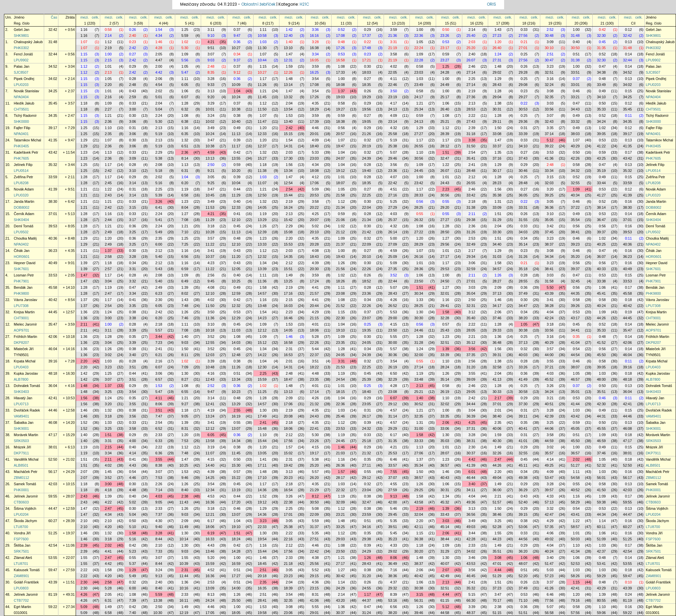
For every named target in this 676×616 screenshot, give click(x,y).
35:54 (575, 220)
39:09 (471, 379)
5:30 (185, 48)
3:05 (211, 177)
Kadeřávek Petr (26, 152)
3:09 (550, 42)
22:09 (367, 244)
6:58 (185, 195)
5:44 (315, 349)
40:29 (575, 146)
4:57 (394, 410)
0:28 (133, 79)
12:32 (262, 257)
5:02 (315, 226)
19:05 (367, 121)
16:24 (288, 207)
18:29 (314, 109)
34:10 (601, 97)
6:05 (185, 85)
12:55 (210, 343)
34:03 (523, 232)
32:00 (419, 355)
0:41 (237, 214)
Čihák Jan (22, 251)
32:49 (471, 244)
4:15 (394, 324)
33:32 (575, 121)
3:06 (133, 121)
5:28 (315, 337)
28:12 (445, 146)
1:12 (108, 42)
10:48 (210, 367)
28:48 (471, 171)
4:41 (315, 287)
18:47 (288, 379)
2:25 (472, 79)
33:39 (523, 134)
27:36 (471, 97)
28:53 (471, 109)
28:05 (471, 330)
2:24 (159, 116)
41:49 (523, 379)
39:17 (53, 128)
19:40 (367, 171)
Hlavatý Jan (23, 398)
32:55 (575, 183)
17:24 (314, 281)
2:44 (108, 220)
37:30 (523, 404)
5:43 (159, 269)
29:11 (497, 121)
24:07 (340, 158)
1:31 (498, 201)
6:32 (185, 109)
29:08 (523, 85)
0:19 (628, 312)
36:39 (471, 416)
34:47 (523, 306)
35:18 (523, 269)
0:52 (341, 30)
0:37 (237, 30)
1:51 (446, 152)
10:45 (210, 195)
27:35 (393, 269)
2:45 (108, 183)
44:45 (53, 312)
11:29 (236, 195)
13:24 (210, 416)
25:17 (445, 97)
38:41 (575, 232)
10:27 (236, 48)
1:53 (289, 116)
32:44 (53, 54)
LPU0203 (21, 85)
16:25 (314, 72)
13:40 (288, 121)
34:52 (53, 66)
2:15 (108, 60)
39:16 (53, 361)
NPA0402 (21, 244)
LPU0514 (21, 171)
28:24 (445, 367)
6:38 (185, 121)
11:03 (236, 330)
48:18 (53, 373)
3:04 (108, 281)
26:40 (497, 48)
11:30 (262, 48)
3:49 (211, 128)
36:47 (601, 220)
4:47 (159, 60)
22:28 (419, 60)
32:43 (549, 121)
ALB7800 (21, 379)
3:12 (472, 312)
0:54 (576, 349)
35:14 (523, 244)
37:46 (497, 318)
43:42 (53, 152)
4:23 (211, 263)
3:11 (211, 30)
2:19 (108, 48)
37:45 (549, 232)
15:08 (288, 232)
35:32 (53, 165)
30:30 (419, 318)
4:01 (315, 324)
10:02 (210, 121)
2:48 (211, 66)
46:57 (575, 379)
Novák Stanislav (27, 91)
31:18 (471, 134)
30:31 (497, 109)
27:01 (523, 48)
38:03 (575, 134)
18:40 (314, 146)
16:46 (288, 318)
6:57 (159, 379)
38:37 (549, 244)
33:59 (53, 177)
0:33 (524, 30)
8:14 (185, 158)
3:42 (550, 226)
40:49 (53, 263)
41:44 (575, 404)
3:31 (394, 42)
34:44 (471, 404)
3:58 (394, 54)
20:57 (340, 134)
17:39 (314, 121)
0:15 (628, 91)
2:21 (472, 337)
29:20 (445, 207)
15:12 (262, 343)
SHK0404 (22, 220)
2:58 (108, 257)
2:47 (108, 293)
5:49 (159, 232)
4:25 (315, 214)
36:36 (549, 207)
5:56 (185, 60)
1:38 (498, 103)
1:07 (84, 42)
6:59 (185, 269)
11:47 (262, 121)
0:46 (576, 91)
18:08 (340, 85)
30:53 (523, 109)
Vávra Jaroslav (26, 300)
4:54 (159, 85)
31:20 (471, 367)
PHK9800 (22, 293)
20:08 (288, 416)
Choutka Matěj (25, 238)
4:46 (315, 128)
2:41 (472, 165)
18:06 (314, 330)
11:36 (262, 281)
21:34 (340, 207)
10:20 (236, 171)
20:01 (314, 134)
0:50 (446, 30)
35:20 (575, 257)
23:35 (340, 343)
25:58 (393, 134)
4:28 (159, 48)
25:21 (445, 121)
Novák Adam (24, 189)
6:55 (185, 392)
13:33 (262, 244)
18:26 (340, 281)
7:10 (185, 232)
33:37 (497, 146)
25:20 (471, 48)
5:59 (185, 36)
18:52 (367, 281)
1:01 (108, 66)
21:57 (314, 293)
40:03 (523, 355)
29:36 (523, 121)
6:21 (159, 355)
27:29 (393, 207)
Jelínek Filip (23, 165)
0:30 (368, 66)
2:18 (472, 201)
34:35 (53, 116)
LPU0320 (21, 195)
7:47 (159, 416)
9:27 (185, 404)
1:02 (185, 42)
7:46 (185, 318)
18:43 (314, 257)
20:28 (314, 244)
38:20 (523, 318)
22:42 (393, 183)
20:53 (314, 195)
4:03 (394, 214)
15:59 (262, 379)
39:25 (549, 195)
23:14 (393, 121)
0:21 (524, 42)
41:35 (53, 140)
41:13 (497, 379)
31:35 (601, 48)
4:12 (315, 177)
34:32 (575, 171)
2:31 (289, 349)
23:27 (445, 60)
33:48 (419, 379)
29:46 (393, 158)
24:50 (445, 281)
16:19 (236, 416)
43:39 (549, 293)
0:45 (602, 42)
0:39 (237, 140)
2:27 (108, 109)
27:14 (471, 72)
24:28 (445, 72)
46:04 (53, 349)
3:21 (550, 398)
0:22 (368, 42)
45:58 (53, 287)
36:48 (497, 343)
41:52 (601, 343)
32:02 (445, 404)
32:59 (471, 269)
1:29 (498, 79)
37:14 (549, 134)
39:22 (549, 146)
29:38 (471, 220)
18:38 (340, 121)
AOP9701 (22, 330)
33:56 (549, 109)
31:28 (419, 343)
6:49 (185, 281)
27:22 (419, 232)
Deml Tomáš (24, 226)
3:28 (315, 42)
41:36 (549, 158)
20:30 (314, 269)
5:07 (394, 152)
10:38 (236, 109)
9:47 (237, 36)
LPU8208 (21, 183)
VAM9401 (22, 416)
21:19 (393, 48)
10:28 (210, 232)
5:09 (315, 189)
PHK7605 (22, 158)
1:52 (84, 423)
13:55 (236, 158)
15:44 (288, 195)
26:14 (393, 232)
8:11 (185, 355)
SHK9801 (22, 36)
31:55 (523, 220)
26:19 (393, 367)
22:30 (340, 318)
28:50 (445, 232)
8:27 (185, 379)
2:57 (108, 269)
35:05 (549, 220)
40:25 (601, 244)
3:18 (211, 226)
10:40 (236, 121)
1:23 (84, 152)
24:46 (419, 330)
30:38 (523, 330)
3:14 (133, 183)
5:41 (159, 220)
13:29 (262, 220)
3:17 (133, 220)
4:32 (394, 128)
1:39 (84, 263)
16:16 (314, 36)
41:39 (53, 189)
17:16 (288, 293)
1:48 (498, 66)
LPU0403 (21, 367)
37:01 (53, 214)
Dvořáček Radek (27, 410)
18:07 (340, 183)
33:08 (497, 134)
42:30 (601, 404)
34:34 (549, 257)
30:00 (393, 343)
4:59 (211, 152)
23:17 (445, 48)
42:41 (53, 398)
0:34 (237, 54)
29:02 (497, 72)
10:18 (210, 330)
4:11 (394, 79)
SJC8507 (21, 72)
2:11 (472, 214)
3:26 (159, 201)
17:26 (340, 48)
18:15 (340, 392)
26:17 (367, 416)
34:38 (601, 72)
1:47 (289, 54)
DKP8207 (22, 343)
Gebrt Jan (22, 30)
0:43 (133, 91)
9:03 (211, 60)
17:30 (288, 158)
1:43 (498, 30)
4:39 (315, 263)
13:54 (288, 109)
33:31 (523, 207)
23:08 (340, 293)
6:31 (185, 171)
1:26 (263, 226)
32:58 (497, 367)
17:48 (367, 48)
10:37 (210, 257)
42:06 (53, 337)
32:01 (445, 293)
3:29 (211, 103)
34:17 (497, 306)
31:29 (497, 220)
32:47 (445, 158)
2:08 (159, 165)
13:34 (288, 171)
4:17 (394, 103)
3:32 (133, 281)
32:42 (53, 30)
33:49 (601, 85)
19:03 (340, 97)
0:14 (628, 54)
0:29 (368, 30)
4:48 (315, 373)
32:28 (445, 318)
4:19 (211, 410)
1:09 (185, 54)
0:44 (237, 189)
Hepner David (25, 263)
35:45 (53, 103)
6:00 (159, 244)
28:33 (419, 195)
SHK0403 (22, 392)
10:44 (262, 60)
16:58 (340, 60)
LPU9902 (21, 60)
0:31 (133, 128)
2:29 (159, 152)
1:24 (498, 54)
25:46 (340, 416)
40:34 (575, 195)
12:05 (236, 269)
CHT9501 (22, 109)
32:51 (549, 72)
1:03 (263, 42)
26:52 (393, 306)
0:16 (628, 201)
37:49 (523, 293)
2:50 (211, 165)
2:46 (472, 66)
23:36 (393, 171)
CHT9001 (22, 318)
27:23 (497, 36)
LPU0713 (21, 404)
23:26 (445, 36)
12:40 (288, 36)
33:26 (523, 367)
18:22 (314, 367)
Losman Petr (24, 275)
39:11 (523, 416)
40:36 (53, 238)
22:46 (393, 85)
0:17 (628, 152)
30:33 (497, 392)
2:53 (472, 238)
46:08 (53, 423)
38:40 (497, 416)
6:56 (185, 257)
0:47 (602, 66)
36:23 (53, 251)
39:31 (497, 355)
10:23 (236, 392)
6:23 (159, 293)
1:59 (289, 66)
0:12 (628, 30)
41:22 (601, 146)
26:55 (419, 146)
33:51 (575, 72)
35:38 (497, 195)
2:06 (159, 79)
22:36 (419, 36)
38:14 (601, 207)
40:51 (549, 404)
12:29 (236, 318)
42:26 (575, 158)
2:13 (108, 72)
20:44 (314, 306)
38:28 (549, 306)
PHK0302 (22, 48)
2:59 (133, 97)
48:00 (601, 379)
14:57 (262, 293)
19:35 (367, 330)
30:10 (549, 48)
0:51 (576, 54)
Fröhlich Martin (26, 337)
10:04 (236, 183)
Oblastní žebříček (258, 4)
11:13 (236, 134)
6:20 (185, 183)
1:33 (420, 300)
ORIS (491, 4)
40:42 (53, 300)
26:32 (419, 220)
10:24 (236, 97)
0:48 (341, 42)
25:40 (471, 36)
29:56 (445, 244)
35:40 (471, 318)
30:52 (419, 404)
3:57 (211, 238)
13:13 (210, 158)
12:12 (262, 330)
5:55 (394, 337)
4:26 (394, 300)
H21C (304, 4)
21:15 (314, 318)
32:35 (549, 97)
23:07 (367, 318)
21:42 (367, 232)
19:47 (340, 146)
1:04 (237, 91)
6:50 (394, 373)
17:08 (340, 36)
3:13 (211, 91)
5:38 (159, 158)
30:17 (497, 171)
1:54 (159, 30)
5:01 (159, 97)
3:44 (159, 337)
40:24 (601, 306)
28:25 (419, 207)
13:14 (288, 85)
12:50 (262, 195)
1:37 (341, 91)
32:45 (575, 281)
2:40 (133, 36)
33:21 (575, 97)
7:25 (185, 244)
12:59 (236, 293)
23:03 (419, 72)
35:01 (575, 392)
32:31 (471, 306)
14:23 (262, 318)
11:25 (262, 392)
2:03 (472, 42)
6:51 (185, 146)
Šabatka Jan (24, 423)
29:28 (523, 72)
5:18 (159, 171)
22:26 (367, 269)
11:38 (262, 171)
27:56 (523, 36)
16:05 (314, 60)
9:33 (211, 85)
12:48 (236, 355)
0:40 (576, 42)
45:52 (549, 379)
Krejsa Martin (24, 312)
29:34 (471, 257)
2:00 (159, 66)
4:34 (159, 36)
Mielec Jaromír (26, 324)
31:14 (393, 416)
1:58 (498, 263)
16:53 (288, 355)
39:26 (575, 306)
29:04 (497, 97)
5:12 (550, 140)
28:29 (419, 244)
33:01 (575, 85)
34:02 (53, 79)
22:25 (367, 195)
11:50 (262, 109)
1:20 (498, 42)
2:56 (211, 275)
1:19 (185, 189)
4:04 (550, 312)
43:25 (601, 158)
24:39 (367, 158)
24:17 (419, 97)
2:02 (159, 91)
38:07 (575, 367)
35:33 (601, 109)
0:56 (341, 128)
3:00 (133, 109)
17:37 (367, 36)
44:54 (575, 355)
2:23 (446, 189)
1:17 (263, 79)
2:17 (472, 251)
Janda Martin (24, 201)
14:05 (262, 207)
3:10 (133, 171)
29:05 (471, 392)
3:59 (394, 30)
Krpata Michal (25, 361)
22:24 (419, 48)
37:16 (497, 158)
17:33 (340, 72)
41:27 (601, 195)
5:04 (159, 109)
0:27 (133, 54)
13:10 (288, 48)
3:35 (550, 128)
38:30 (53, 201)
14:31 (288, 146)
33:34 (549, 171)
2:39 (472, 128)
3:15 (550, 177)
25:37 (393, 220)
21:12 (340, 232)
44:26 (601, 318)
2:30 (159, 300)
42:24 (549, 318)
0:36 (237, 42)
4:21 (211, 42)
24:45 (419, 171)
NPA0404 (21, 97)
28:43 (497, 85)
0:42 (602, 30)
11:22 (210, 244)
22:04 (367, 207)
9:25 (211, 183)
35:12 (471, 343)
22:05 (393, 72)
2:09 (498, 287)
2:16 (108, 97)
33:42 (471, 195)
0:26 (133, 30)
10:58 (262, 36)
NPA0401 (21, 134)
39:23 (575, 244)
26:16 (419, 257)
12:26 (288, 72)
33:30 (497, 232)
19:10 (340, 330)
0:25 (524, 54)
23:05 (367, 404)
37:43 (523, 158)
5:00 (394, 238)
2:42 (133, 48)
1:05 (420, 42)
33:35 (445, 416)
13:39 (262, 269)
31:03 (497, 257)
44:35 (575, 293)
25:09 (393, 257)
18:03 (367, 72)
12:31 (288, 60)
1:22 (446, 165)
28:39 (445, 134)
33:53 (53, 275)
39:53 (53, 226)
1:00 (420, 30)
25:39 (367, 379)
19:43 (340, 257)
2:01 (289, 361)
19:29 (367, 97)
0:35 (133, 337)
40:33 (601, 269)
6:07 (185, 97)
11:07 (262, 183)
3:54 (315, 79)
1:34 (263, 263)
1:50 (498, 128)
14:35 (288, 257)
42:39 (549, 416)
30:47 (549, 60)
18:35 (367, 85)
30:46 (523, 171)
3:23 (550, 66)
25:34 (419, 109)
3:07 (211, 54)
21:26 (367, 134)
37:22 (575, 207)
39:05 (601, 134)
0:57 (446, 324)
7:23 (159, 343)
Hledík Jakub (24, 103)
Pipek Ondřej (24, 79)
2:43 (108, 195)
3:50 (394, 91)
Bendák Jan (23, 287)
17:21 (367, 60)
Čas (54, 17)
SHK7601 (22, 269)
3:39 (133, 330)
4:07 (394, 177)
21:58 (340, 195)
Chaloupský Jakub (28, 42)
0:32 (368, 140)
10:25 (236, 281)
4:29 (315, 312)
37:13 (497, 293)
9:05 (185, 416)
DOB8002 (22, 207)
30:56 (419, 158)
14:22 (262, 355)
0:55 (446, 201)
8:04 (185, 207)
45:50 (601, 355)
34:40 (497, 244)
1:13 (108, 152)
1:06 (185, 91)
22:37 (314, 355)
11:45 (262, 97)
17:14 (314, 392)
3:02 (108, 355)
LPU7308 (21, 306)
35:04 (471, 293)
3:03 (550, 103)
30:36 (393, 355)
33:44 (601, 183)
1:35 (498, 152)
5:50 (550, 287)
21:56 (340, 269)
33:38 (601, 281)
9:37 (237, 60)
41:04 (575, 343)
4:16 (211, 373)
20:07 (314, 220)
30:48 (549, 36)
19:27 (340, 109)
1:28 (498, 91)
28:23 (497, 183)
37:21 (549, 367)
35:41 (471, 158)
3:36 (315, 30)
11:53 (210, 207)
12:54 (288, 183)
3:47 (211, 140)
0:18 (628, 300)
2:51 (550, 54)
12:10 (236, 220)
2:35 (108, 134)
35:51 (601, 392)
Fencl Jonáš (23, 54)
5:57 (159, 330)
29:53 (445, 269)
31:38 (575, 60)
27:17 (445, 257)
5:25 (394, 201)
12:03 (210, 355)
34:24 (601, 121)
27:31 (497, 60)
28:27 (497, 281)
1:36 (84, 312)
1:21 (263, 91)
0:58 (108, 30)
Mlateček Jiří (24, 349)
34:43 (575, 109)
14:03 (236, 343)
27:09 (393, 244)
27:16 (393, 195)
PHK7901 (22, 281)
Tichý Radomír (25, 116)
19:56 (367, 109)
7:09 (185, 367)
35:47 (53, 324)
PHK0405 (22, 146)
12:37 (262, 146)
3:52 (394, 275)
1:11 (263, 30)
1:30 (420, 312)
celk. (96, 17)
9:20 (211, 97)
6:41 (159, 207)
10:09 (236, 85)
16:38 (314, 48)
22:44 (393, 281)
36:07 (601, 257)
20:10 (314, 232)
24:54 (340, 379)
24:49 (445, 85)
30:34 (419, 293)
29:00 (393, 318)
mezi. (84, 17)
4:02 (394, 66)
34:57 (497, 269)
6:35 (185, 134)
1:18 (84, 103)
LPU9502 (21, 232)
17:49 (262, 416)
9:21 (211, 171)
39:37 (601, 232)
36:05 (523, 195)
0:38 (237, 116)
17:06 (314, 183)
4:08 (315, 251)
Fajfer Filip (22, 128)
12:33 (262, 134)
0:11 (628, 116)
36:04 (53, 386)
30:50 (575, 48)
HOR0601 (22, 257)
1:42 (289, 30)
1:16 (84, 30)
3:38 (472, 140)
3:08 (550, 91)
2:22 (472, 116)
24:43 (445, 183)
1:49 (289, 275)
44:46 (53, 410)
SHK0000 (22, 121)
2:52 (550, 30)
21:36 (393, 36)
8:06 (159, 404)
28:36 (419, 269)
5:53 (394, 312)
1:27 (185, 214)
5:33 (315, 152)
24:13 (393, 109)
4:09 (394, 116)
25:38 (393, 146)
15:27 (262, 158)
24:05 (367, 343)
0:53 (446, 42)
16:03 (288, 306)
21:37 (340, 244)
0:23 (133, 42)
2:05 (159, 54)
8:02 (185, 293)
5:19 (159, 134)
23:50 (419, 281)
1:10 (108, 128)
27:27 (419, 134)
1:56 (289, 165)
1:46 (159, 42)
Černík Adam (24, 214)
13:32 (288, 97)
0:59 (446, 54)
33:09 (497, 207)
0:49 (602, 91)
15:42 (288, 220)
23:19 (393, 97)
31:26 (471, 232)
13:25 (288, 281)
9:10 (211, 36)
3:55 (550, 361)
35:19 (601, 171)
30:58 (523, 392)
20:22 (314, 207)
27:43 (471, 121)
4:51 (394, 189)
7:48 (185, 306)
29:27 (523, 97)
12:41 (210, 404)
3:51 (315, 361)
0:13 (628, 42)
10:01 (210, 109)
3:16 (550, 79)
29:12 (393, 404)
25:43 (445, 330)
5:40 (159, 257)
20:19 (367, 146)
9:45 (211, 281)
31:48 (575, 36)
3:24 (211, 116)
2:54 (472, 152)
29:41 (445, 306)
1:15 (84, 54)
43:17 (575, 318)
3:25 (133, 232)
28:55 (523, 281)
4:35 (315, 103)
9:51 (211, 48)
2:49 (108, 232)
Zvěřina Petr (24, 177)
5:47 (185, 72)
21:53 (340, 367)
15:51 (288, 269)
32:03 (549, 183)
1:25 (185, 30)
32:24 (549, 85)
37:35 (471, 355)
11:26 (262, 85)
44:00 (549, 355)
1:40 (289, 42)
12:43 (210, 379)
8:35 (211, 72)
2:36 (108, 121)
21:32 (314, 404)
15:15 (288, 134)
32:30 (601, 36)
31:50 (471, 146)
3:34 (315, 54)
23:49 (419, 85)
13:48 (262, 306)
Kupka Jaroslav (26, 373)
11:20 (236, 257)
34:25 (53, 91)
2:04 (159, 103)
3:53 (550, 152)
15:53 (288, 244)
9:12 (237, 72)
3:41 (211, 251)
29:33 (497, 330)
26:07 (471, 60)
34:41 (575, 330)
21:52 (340, 306)
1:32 (185, 140)
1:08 (341, 66)
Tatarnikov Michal (28, 140)
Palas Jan (22, 66)
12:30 (262, 367)
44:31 (601, 416)
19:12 (340, 171)
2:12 (472, 177)
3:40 (133, 355)
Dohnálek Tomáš (27, 386)
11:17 (236, 146)
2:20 (108, 85)
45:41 (601, 293)
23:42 (419, 183)
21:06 (340, 220)
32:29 (393, 379)
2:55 (237, 410)
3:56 (394, 165)
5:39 (159, 195)
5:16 (159, 183)
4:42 (159, 72)
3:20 (550, 189)
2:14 (472, 30)
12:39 (262, 232)
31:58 (549, 281)
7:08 (185, 220)
